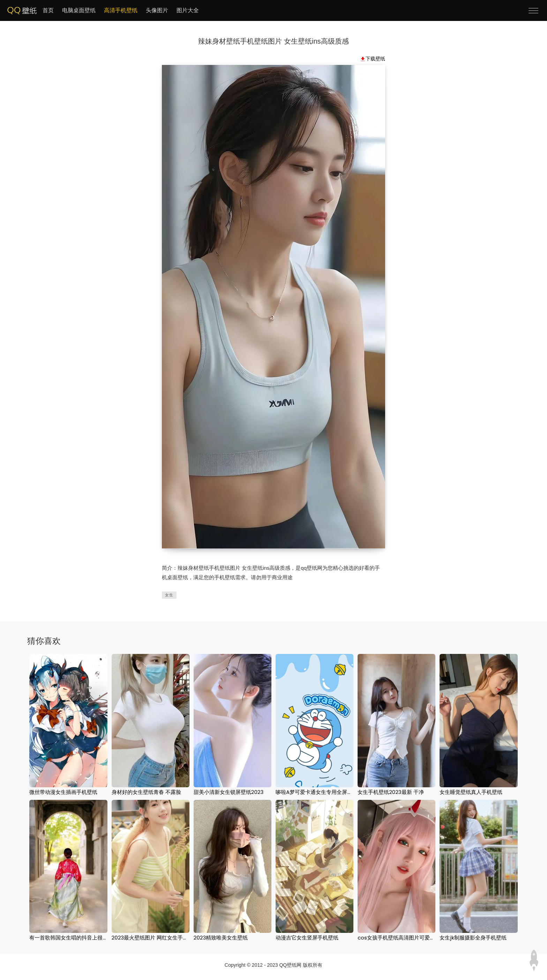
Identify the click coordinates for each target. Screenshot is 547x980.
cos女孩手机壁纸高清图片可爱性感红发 (404, 938)
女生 (169, 595)
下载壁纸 (375, 59)
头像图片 (157, 10)
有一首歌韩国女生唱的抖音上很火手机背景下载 (84, 938)
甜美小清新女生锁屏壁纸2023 (229, 792)
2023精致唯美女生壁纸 (221, 938)
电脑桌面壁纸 (79, 10)
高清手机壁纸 (121, 10)
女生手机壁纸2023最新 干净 (391, 792)
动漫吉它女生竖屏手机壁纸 (307, 938)
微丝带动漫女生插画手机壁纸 (63, 792)
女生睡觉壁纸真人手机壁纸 (471, 792)
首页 (48, 10)
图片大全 (188, 10)
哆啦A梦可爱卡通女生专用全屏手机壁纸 (322, 792)
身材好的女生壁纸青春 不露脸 (146, 792)
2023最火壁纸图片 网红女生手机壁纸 (155, 938)
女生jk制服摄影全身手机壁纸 (473, 938)
